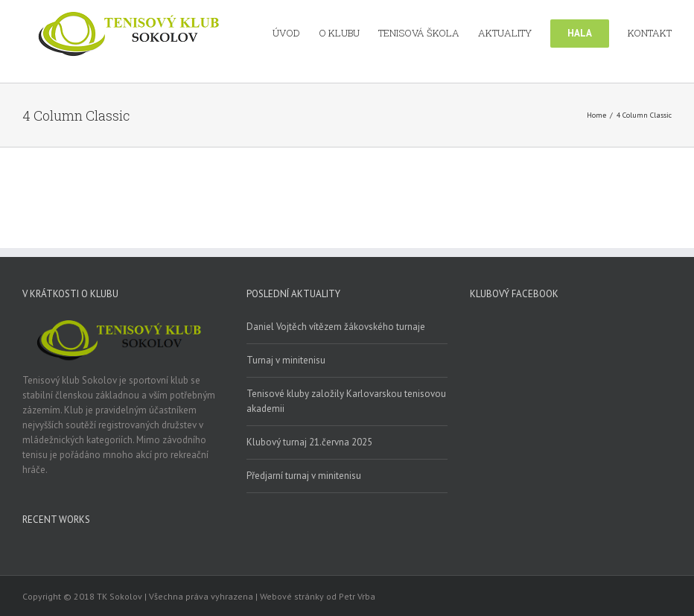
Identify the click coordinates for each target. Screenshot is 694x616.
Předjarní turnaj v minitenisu (304, 476)
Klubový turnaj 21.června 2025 (309, 442)
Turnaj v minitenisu (286, 360)
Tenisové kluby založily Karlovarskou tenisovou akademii (346, 401)
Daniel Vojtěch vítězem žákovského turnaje (336, 327)
